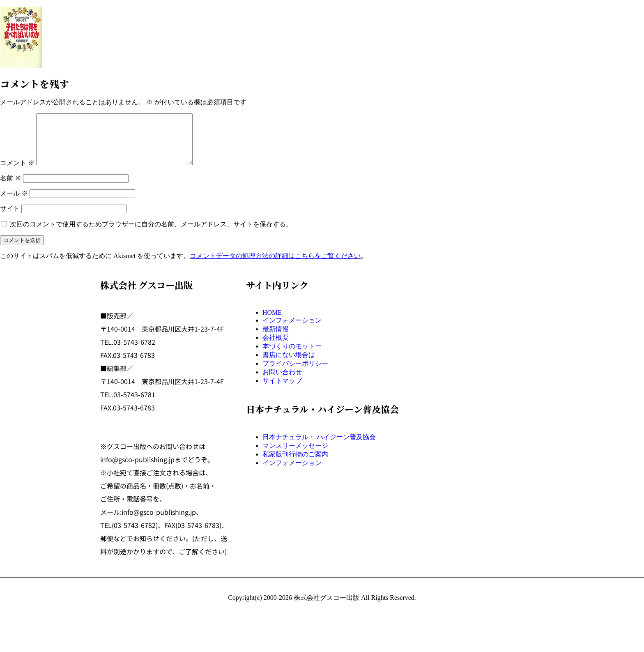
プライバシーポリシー (295, 373)
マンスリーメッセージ (295, 455)
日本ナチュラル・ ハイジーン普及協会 (319, 447)
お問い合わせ (282, 382)
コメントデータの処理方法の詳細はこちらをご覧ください (275, 266)
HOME (272, 322)
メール (14, 203)
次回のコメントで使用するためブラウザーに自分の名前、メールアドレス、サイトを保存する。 (151, 234)
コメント (17, 173)
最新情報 (276, 339)
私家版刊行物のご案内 (295, 464)
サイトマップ (282, 391)
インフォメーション (292, 330)
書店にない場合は (289, 365)
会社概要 (276, 347)
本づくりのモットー (292, 356)
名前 (11, 188)
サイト (10, 218)
